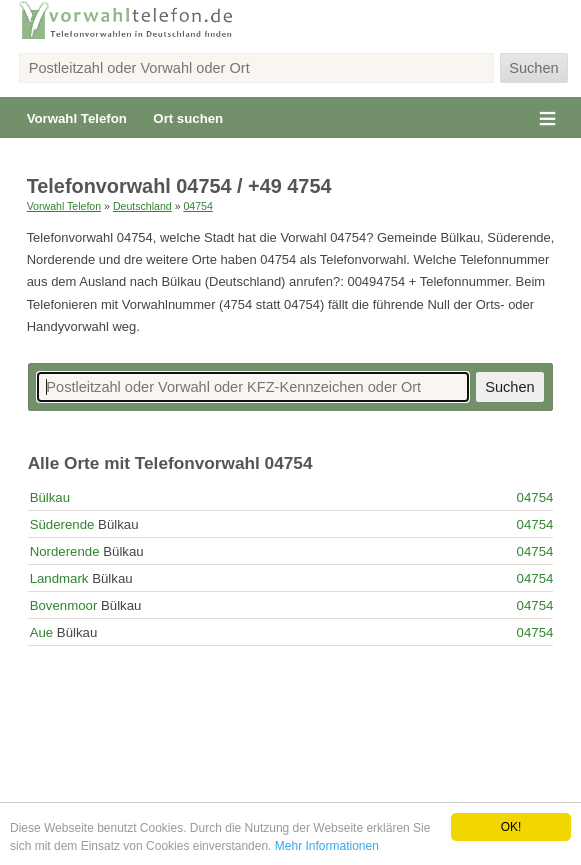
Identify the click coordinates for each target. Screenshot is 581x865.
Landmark (59, 578)
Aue (42, 632)
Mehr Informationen (327, 846)
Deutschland (142, 206)
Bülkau (50, 497)
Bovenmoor (64, 605)
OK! (511, 827)
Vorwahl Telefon (77, 118)
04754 (197, 206)
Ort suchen (188, 118)
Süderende (62, 524)
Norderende (65, 551)
